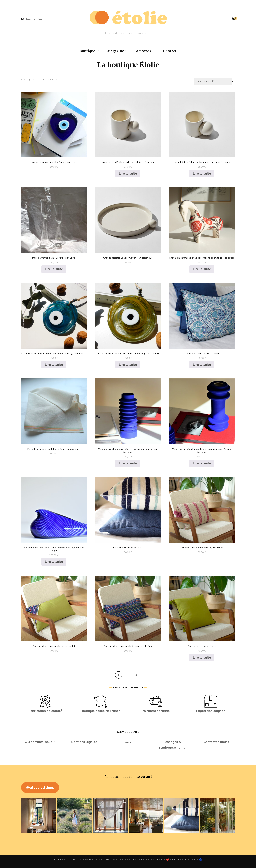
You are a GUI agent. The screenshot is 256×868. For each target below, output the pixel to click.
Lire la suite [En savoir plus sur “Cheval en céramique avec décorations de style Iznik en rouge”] (202, 269)
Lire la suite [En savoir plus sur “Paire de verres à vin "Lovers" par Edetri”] (54, 269)
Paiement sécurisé (156, 711)
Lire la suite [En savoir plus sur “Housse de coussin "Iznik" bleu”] (202, 365)
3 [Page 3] (136, 675)
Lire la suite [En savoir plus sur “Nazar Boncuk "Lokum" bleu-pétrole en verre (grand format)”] (54, 365)
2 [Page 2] (127, 675)
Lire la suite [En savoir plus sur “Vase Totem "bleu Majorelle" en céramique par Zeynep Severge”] (202, 463)
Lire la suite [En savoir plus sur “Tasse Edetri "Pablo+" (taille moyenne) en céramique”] (202, 173)
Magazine (116, 51)
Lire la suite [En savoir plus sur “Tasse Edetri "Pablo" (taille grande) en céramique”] (128, 173)
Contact (170, 51)
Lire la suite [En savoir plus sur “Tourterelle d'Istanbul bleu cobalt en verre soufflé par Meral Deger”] (54, 562)
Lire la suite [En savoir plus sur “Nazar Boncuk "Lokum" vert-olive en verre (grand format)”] (128, 365)
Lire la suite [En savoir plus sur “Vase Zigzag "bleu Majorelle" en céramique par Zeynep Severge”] (128, 463)
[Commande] (215, 81)
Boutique (87, 51)
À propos (144, 51)
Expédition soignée (211, 711)
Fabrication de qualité (45, 711)
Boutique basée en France (100, 711)
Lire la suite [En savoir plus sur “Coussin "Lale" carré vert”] (202, 657)
